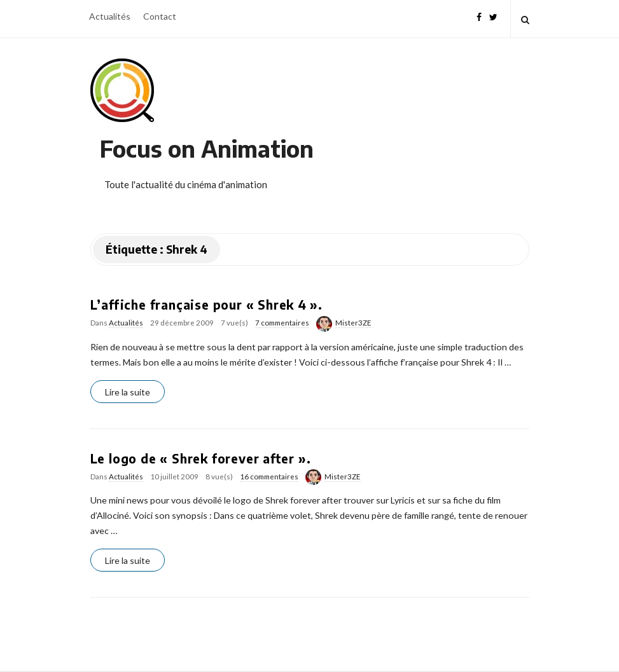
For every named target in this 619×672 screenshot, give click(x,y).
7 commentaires (282, 323)
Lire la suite (128, 392)
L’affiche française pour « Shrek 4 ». (207, 305)
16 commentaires (269, 477)
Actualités (110, 16)
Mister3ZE (353, 323)
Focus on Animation (207, 148)
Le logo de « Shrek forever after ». (201, 458)
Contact (160, 16)
